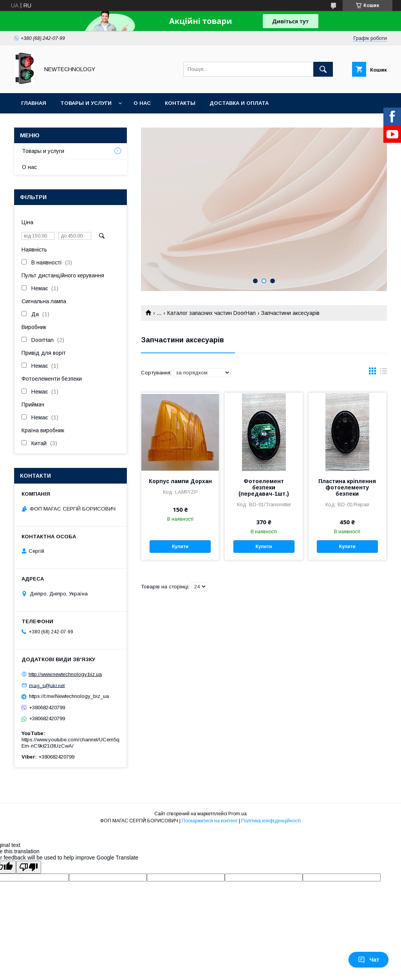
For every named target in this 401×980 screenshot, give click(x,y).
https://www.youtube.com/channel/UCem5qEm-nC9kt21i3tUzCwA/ (70, 743)
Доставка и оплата (239, 103)
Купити (180, 547)
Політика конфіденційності (271, 821)
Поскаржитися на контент (210, 821)
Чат (368, 960)
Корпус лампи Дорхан (180, 481)
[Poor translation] (29, 867)
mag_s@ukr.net (47, 685)
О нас (142, 103)
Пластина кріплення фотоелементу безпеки (347, 487)
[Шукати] (323, 69)
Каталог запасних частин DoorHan (211, 313)
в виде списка (383, 373)
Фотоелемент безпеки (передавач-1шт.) (264, 487)
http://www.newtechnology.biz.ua (65, 674)
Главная (34, 103)
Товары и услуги (86, 103)
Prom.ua (238, 814)
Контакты (180, 103)
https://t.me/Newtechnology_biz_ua (69, 696)
